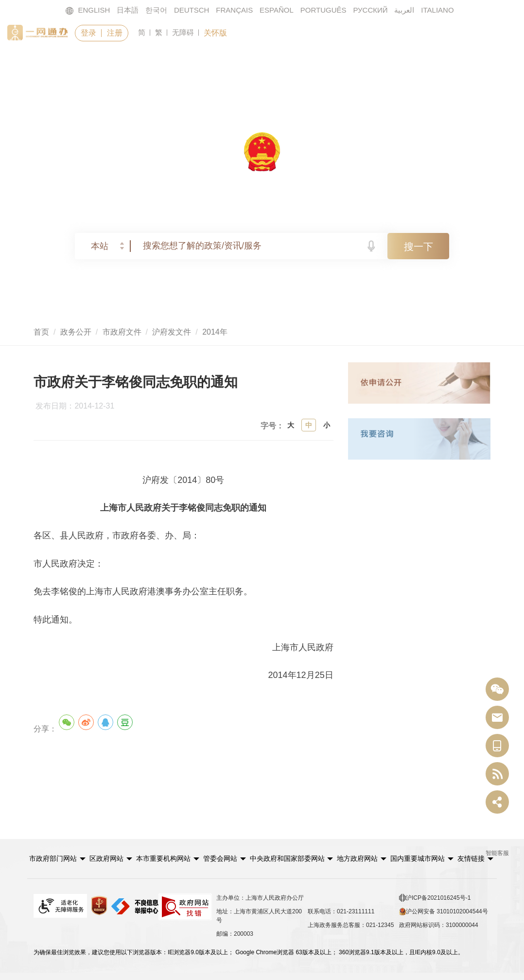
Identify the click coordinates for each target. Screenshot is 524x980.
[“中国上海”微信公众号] (497, 689)
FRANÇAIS (234, 10)
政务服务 (135, 62)
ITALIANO (437, 10)
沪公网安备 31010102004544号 (444, 911)
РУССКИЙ (370, 10)
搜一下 (419, 247)
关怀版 (215, 33)
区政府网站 (106, 858)
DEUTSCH (192, 10)
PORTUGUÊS (323, 10)
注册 (115, 33)
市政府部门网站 (53, 858)
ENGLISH (87, 10)
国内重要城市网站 (418, 858)
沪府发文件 (172, 332)
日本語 (128, 10)
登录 (88, 33)
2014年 (215, 332)
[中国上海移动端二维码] (497, 746)
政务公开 (293, 62)
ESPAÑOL (277, 10)
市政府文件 (122, 332)
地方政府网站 (357, 858)
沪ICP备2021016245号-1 (435, 898)
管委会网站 (220, 858)
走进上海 (450, 62)
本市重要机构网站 (163, 858)
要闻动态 (214, 62)
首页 (64, 62)
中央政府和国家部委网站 (287, 858)
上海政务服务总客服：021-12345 (351, 925)
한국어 (156, 10)
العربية (404, 10)
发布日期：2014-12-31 (79, 406)
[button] (57, 858)
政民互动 (371, 62)
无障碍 (183, 32)
